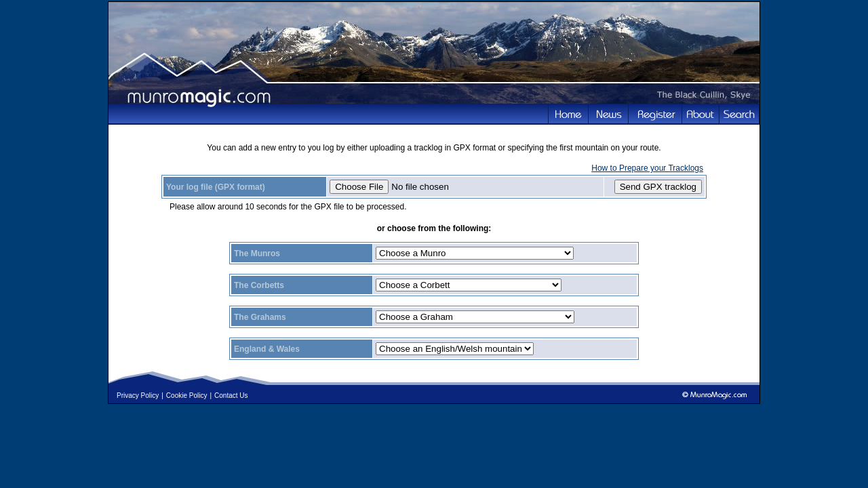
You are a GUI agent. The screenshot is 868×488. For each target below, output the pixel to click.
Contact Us (231, 395)
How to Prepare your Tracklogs (647, 168)
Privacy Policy (138, 395)
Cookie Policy (187, 395)
